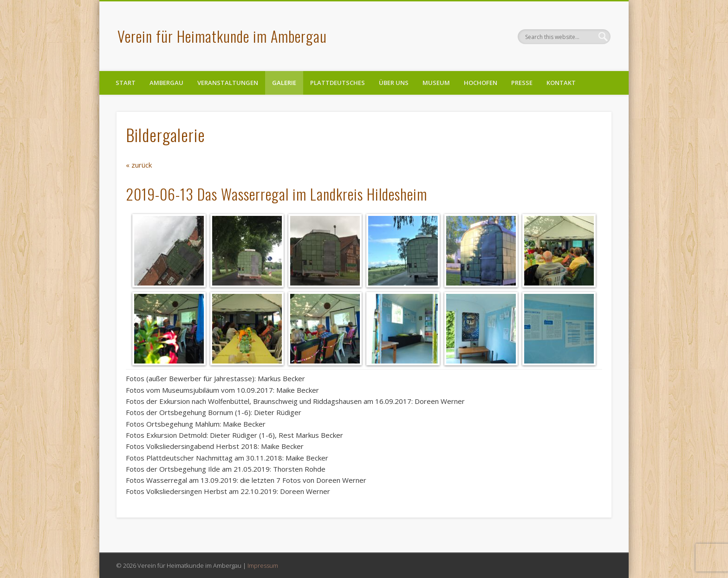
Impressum (263, 565)
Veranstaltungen (228, 83)
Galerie (284, 83)
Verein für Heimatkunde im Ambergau (222, 36)
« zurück (139, 165)
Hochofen (481, 83)
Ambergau (166, 83)
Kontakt (561, 83)
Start (126, 83)
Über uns (394, 83)
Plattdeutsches (338, 83)
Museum (436, 83)
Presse (522, 83)
